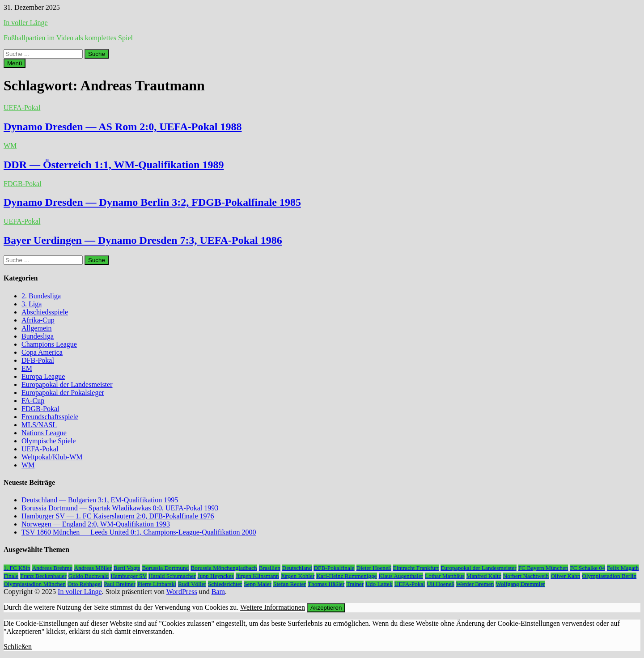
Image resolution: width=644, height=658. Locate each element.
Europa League (43, 376)
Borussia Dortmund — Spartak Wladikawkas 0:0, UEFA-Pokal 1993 (120, 508)
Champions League (49, 344)
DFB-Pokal (38, 360)
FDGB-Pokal (22, 184)
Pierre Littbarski (157, 584)
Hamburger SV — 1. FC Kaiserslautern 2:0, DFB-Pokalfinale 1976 (118, 516)
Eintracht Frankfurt (416, 568)
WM (10, 146)
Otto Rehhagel (85, 584)
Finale (11, 576)
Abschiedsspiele (45, 312)
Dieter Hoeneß (374, 568)
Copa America (42, 352)
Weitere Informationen (273, 607)
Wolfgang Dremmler (520, 584)
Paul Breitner (120, 584)
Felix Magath (623, 568)
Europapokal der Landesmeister (67, 384)
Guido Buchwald (89, 576)
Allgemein (37, 328)
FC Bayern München (543, 568)
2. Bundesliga (41, 296)
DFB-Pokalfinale (334, 568)
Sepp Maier (258, 584)
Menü (15, 63)
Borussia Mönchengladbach (224, 568)
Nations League (44, 433)
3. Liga (32, 304)
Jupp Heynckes (216, 576)
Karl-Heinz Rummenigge (346, 576)
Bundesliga (38, 336)
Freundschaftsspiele (50, 417)
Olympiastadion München (35, 584)
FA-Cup (33, 401)
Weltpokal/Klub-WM (52, 457)
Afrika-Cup (38, 320)
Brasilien (270, 568)
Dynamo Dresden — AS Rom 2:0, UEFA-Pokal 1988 (123, 127)
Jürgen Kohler (298, 576)
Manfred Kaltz (484, 576)
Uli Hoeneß (441, 584)
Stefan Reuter (290, 584)
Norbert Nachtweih (526, 576)
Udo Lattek (379, 584)
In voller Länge (26, 23)
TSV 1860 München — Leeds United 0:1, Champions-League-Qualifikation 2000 (139, 532)
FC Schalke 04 (587, 568)
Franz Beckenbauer (43, 576)
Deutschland (297, 568)
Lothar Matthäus (445, 576)
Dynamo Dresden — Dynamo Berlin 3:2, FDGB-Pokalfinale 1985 (152, 202)
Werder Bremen (475, 584)
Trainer (355, 584)
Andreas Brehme (52, 568)
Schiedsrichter (225, 584)
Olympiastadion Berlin (609, 576)
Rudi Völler (192, 584)
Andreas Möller (93, 568)
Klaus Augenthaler (401, 576)
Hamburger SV (129, 576)
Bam (218, 592)
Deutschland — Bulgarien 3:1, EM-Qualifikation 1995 (100, 500)
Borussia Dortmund (165, 568)
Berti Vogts (127, 568)
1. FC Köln (17, 568)
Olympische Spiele (49, 441)
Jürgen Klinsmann (257, 576)
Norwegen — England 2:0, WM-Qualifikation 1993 (96, 524)
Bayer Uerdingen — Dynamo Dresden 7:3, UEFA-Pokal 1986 (143, 240)
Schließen (18, 647)
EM (27, 368)
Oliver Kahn (565, 576)
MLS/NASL (39, 425)
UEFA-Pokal (22, 108)
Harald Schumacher (172, 576)
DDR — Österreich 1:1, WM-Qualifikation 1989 (114, 165)
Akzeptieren (326, 608)
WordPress (182, 592)
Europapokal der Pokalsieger (63, 393)
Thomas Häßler (326, 584)
